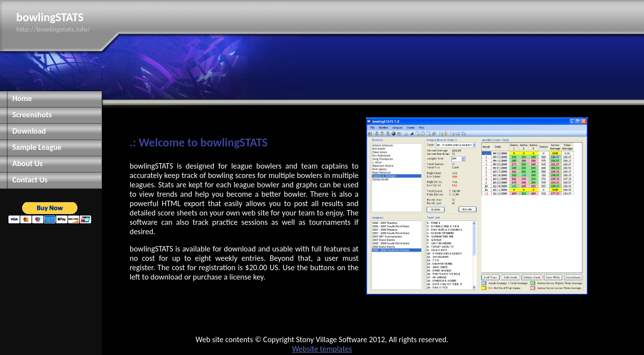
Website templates (322, 349)
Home (22, 98)
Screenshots (32, 115)
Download (29, 131)
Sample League (37, 147)
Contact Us (30, 180)
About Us (27, 163)
